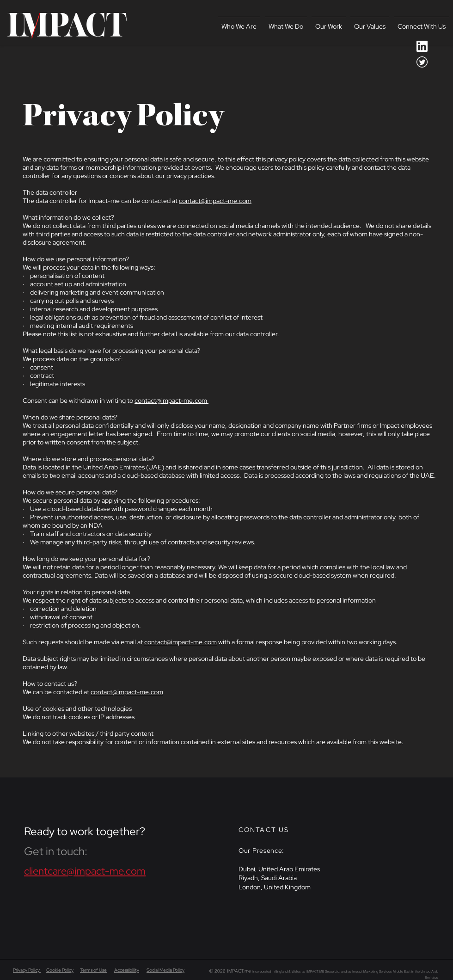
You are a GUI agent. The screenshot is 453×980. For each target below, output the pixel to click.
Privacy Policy (27, 970)
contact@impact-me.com (215, 201)
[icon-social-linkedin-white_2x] (422, 46)
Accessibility (127, 970)
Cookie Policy (60, 970)
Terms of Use (93, 970)
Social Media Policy (165, 970)
